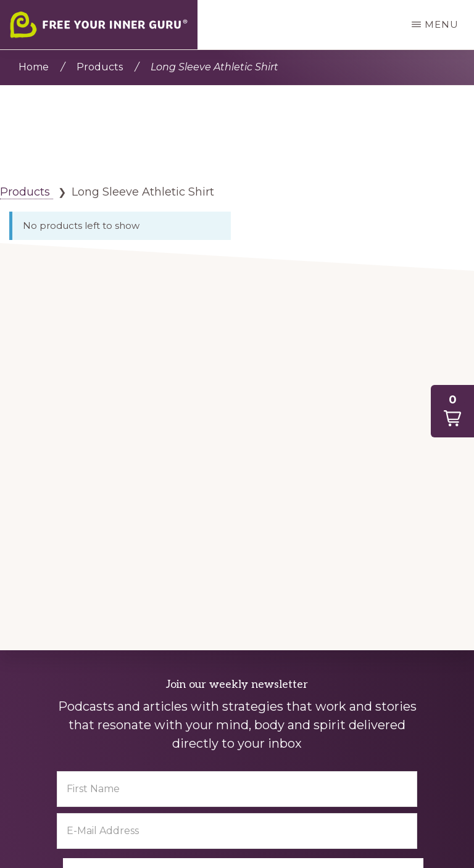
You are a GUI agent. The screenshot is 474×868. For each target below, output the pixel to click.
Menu (442, 24)
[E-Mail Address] (237, 831)
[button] (452, 411)
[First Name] (237, 789)
